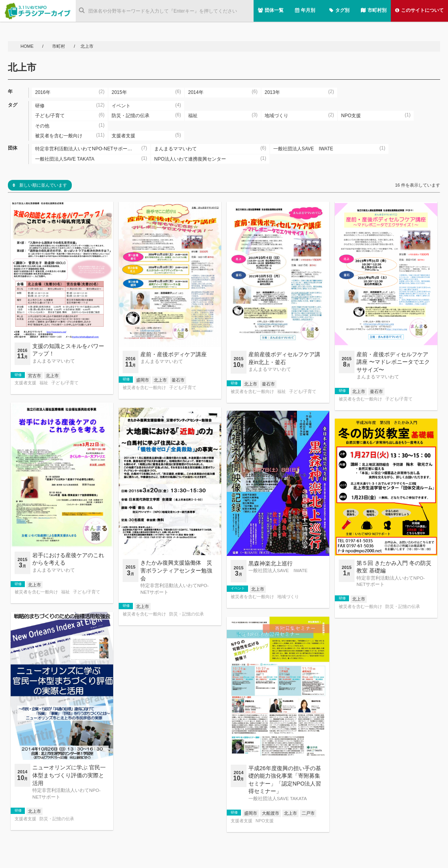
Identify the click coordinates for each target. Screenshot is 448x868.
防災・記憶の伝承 (187, 614)
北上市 (52, 376)
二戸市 (308, 813)
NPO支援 (265, 821)
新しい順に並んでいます (40, 185)
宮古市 (35, 376)
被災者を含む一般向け (144, 388)
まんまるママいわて (54, 361)
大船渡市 (271, 813)
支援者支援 (25, 383)
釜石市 (178, 380)
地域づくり (288, 597)
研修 (18, 375)
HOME (28, 46)
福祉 (44, 383)
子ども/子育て (65, 383)
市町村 (59, 46)
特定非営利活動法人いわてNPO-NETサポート (175, 588)
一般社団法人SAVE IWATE (278, 570)
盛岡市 (143, 380)
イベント (238, 588)
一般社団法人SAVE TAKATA (278, 798)
